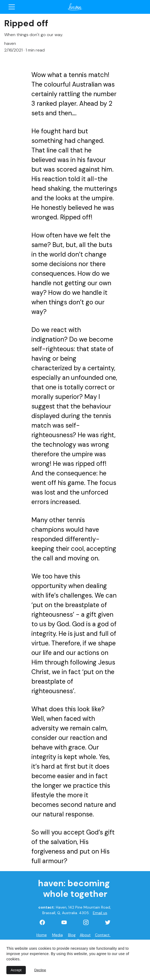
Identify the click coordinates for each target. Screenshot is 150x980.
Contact (103, 935)
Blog (72, 935)
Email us (100, 913)
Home (42, 935)
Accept (16, 970)
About (85, 935)
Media (57, 935)
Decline (40, 970)
